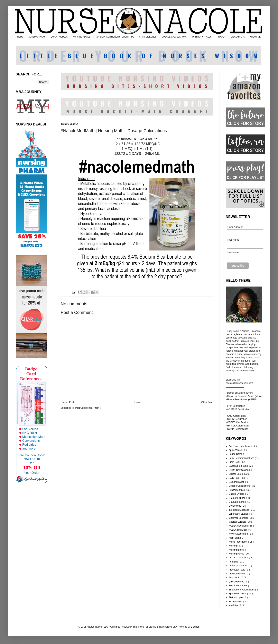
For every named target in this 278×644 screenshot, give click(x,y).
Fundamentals (236, 490)
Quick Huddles (237, 582)
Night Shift (234, 538)
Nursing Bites (236, 550)
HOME (20, 37)
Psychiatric (235, 578)
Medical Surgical (238, 522)
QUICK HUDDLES (59, 37)
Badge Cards (236, 454)
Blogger (195, 627)
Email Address (235, 227)
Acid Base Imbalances (241, 446)
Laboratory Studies (239, 514)
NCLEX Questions (239, 526)
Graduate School (238, 502)
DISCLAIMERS (238, 37)
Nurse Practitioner (238, 542)
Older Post (207, 402)
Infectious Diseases (239, 510)
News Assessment (239, 534)
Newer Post (68, 402)
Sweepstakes (236, 602)
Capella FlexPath (238, 466)
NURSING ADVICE (82, 37)
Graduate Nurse (237, 498)
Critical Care (235, 474)
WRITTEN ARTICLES (202, 37)
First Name (233, 240)
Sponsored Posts (238, 594)
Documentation (237, 482)
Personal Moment (238, 566)
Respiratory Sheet (238, 586)
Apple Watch (236, 450)
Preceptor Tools (237, 570)
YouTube (234, 605)
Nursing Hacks (237, 554)
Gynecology (235, 506)
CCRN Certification (239, 470)
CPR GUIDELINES (148, 37)
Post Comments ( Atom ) (88, 408)
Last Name (233, 252)
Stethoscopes (236, 597)
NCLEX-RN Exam (238, 530)
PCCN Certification (239, 558)
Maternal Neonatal (239, 518)
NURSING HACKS (37, 37)
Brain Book (235, 462)
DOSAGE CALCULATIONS (174, 37)
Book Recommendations (242, 458)
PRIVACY (221, 37)
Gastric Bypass (237, 494)
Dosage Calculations (240, 486)
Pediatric (234, 562)
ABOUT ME (255, 37)
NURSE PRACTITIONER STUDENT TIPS (115, 37)
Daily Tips (234, 478)
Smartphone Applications (242, 590)
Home (138, 402)
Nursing (233, 546)
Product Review (237, 574)
